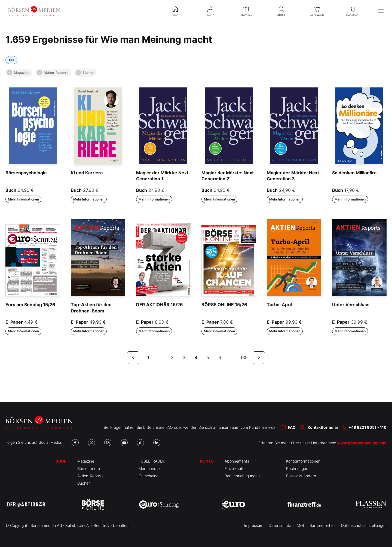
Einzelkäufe (235, 468)
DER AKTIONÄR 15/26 (160, 305)
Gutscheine (148, 476)
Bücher (85, 73)
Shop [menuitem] (175, 11)
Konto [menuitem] (210, 11)
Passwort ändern (301, 476)
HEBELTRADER (152, 461)
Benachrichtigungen (242, 476)
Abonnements (237, 461)
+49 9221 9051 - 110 (367, 427)
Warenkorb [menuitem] (317, 11)
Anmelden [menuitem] (352, 11)
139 (244, 357)
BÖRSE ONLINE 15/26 (224, 305)
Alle (11, 60)
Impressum (254, 525)
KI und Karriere (87, 173)
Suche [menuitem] (281, 11)
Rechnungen (297, 468)
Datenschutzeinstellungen (364, 525)
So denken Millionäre (354, 173)
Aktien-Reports (53, 73)
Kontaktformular (323, 427)
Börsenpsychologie (26, 173)
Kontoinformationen (303, 461)
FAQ (292, 427)
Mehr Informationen (23, 199)
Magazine (18, 73)
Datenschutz (280, 525)
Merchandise (150, 468)
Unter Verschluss (351, 305)
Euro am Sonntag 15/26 (30, 305)
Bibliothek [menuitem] (246, 11)
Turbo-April (279, 305)
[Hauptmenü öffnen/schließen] (381, 11)
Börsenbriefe (89, 468)
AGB (300, 525)
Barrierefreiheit (323, 525)
